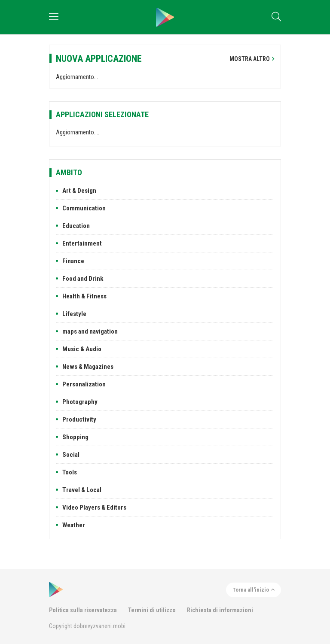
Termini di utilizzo (152, 610)
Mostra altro (252, 59)
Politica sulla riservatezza (83, 610)
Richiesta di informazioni (220, 610)
